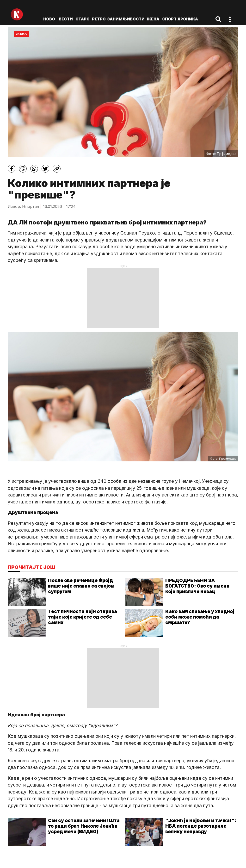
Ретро (99, 19)
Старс (82, 19)
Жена (153, 19)
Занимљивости (126, 19)
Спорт (169, 19)
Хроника (188, 19)
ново (49, 19)
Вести (66, 19)
